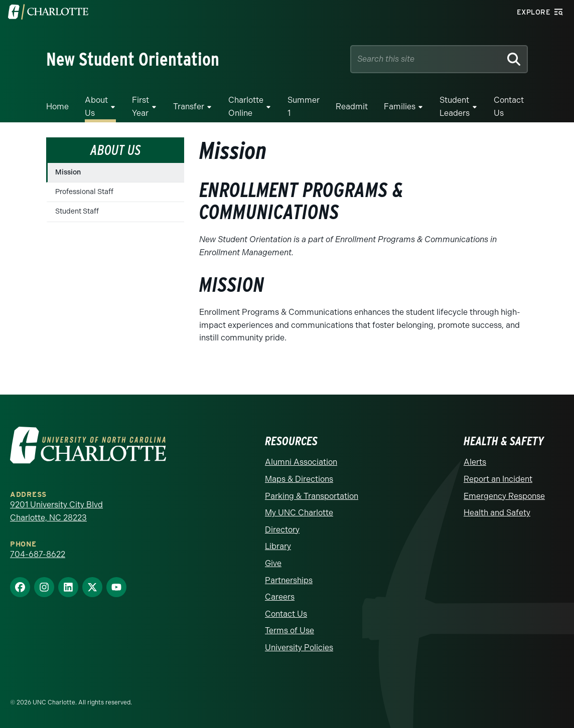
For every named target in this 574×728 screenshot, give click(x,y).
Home (57, 107)
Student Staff (77, 211)
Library (278, 546)
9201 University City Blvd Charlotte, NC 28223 (56, 511)
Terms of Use (290, 630)
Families (400, 107)
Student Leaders (455, 107)
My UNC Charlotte (299, 513)
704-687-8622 (38, 554)
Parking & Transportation (312, 496)
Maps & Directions (299, 479)
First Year (140, 107)
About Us (96, 107)
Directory (282, 530)
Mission (68, 172)
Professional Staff (84, 192)
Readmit (352, 107)
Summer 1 (304, 107)
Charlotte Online (246, 107)
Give (273, 563)
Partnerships (289, 580)
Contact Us (509, 107)
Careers (280, 597)
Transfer (189, 107)
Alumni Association (301, 462)
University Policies (299, 648)
